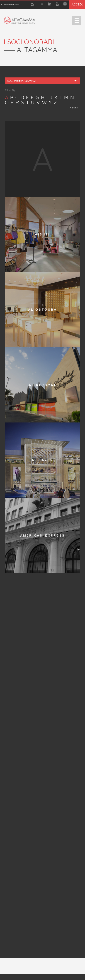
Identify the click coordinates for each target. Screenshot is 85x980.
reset (74, 107)
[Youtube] (57, 5)
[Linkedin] (50, 5)
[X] (42, 5)
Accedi (77, 4)
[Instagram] (65, 5)
